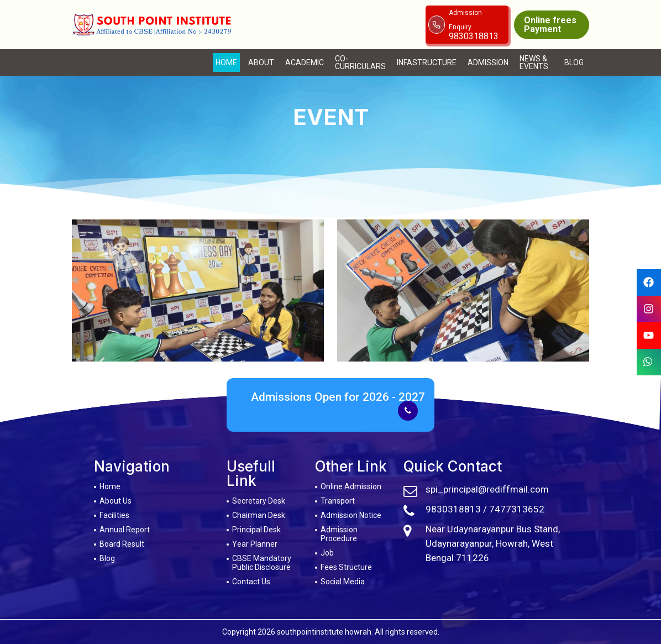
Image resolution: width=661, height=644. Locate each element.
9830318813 (453, 509)
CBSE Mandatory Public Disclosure (262, 563)
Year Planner (255, 544)
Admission (488, 62)
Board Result (122, 544)
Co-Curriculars (360, 62)
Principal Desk (256, 530)
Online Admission (351, 486)
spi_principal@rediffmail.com (487, 489)
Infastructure (427, 62)
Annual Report (125, 530)
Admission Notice (351, 515)
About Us (116, 501)
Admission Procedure (339, 534)
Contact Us (251, 582)
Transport (338, 501)
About (261, 62)
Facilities (114, 515)
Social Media (343, 582)
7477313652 (517, 509)
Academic (305, 62)
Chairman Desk (259, 515)
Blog (574, 62)
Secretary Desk (259, 501)
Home (226, 62)
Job (327, 553)
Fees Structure (346, 567)
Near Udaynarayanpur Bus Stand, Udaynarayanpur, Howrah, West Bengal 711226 (493, 543)
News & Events (534, 62)
